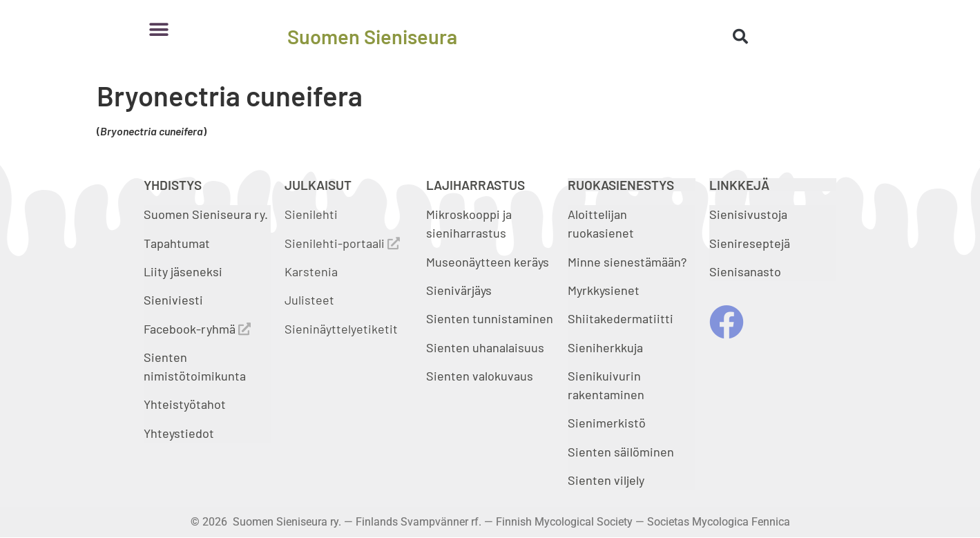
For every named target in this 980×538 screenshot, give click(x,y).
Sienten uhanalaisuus (485, 347)
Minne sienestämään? (627, 262)
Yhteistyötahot (185, 404)
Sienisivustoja (748, 214)
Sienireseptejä (750, 243)
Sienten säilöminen (621, 452)
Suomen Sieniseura (372, 36)
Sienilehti (311, 214)
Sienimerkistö (607, 423)
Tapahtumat (177, 243)
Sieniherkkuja (605, 347)
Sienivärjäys (459, 290)
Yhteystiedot (179, 433)
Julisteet (309, 300)
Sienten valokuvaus (480, 376)
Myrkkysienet (604, 290)
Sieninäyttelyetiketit (341, 329)
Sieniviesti (175, 300)
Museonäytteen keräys (488, 262)
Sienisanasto (745, 271)
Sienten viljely (606, 480)
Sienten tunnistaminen (490, 318)
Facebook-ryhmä (197, 329)
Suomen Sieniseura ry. (206, 214)
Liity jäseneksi (183, 271)
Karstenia (311, 271)
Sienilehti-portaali (342, 243)
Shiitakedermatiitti (621, 318)
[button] (159, 29)
